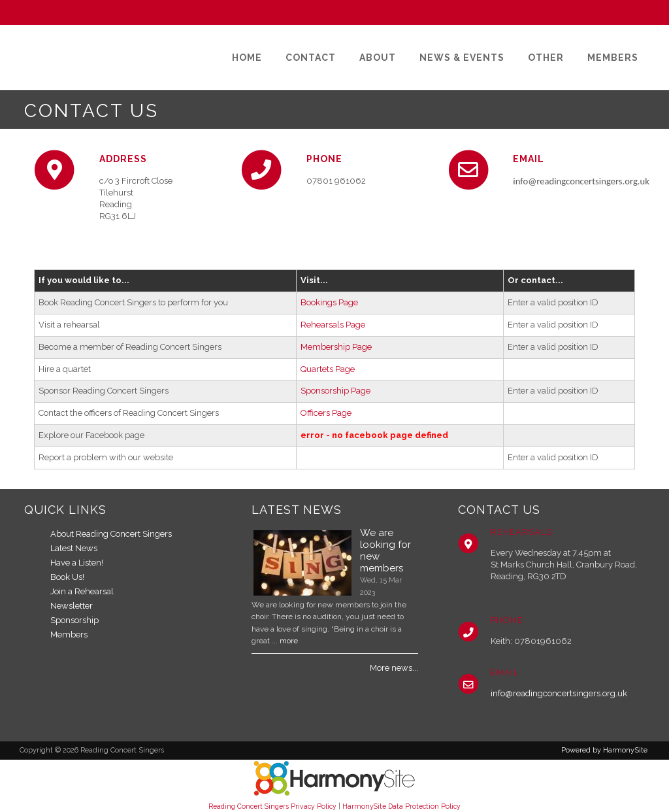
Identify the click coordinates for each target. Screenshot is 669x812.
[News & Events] (462, 58)
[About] (378, 58)
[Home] (247, 58)
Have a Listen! (77, 563)
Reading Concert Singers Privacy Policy (272, 806)
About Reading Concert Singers (111, 534)
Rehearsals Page (333, 325)
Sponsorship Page (335, 391)
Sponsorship (74, 620)
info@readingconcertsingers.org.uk (559, 693)
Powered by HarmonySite (604, 750)
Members (69, 634)
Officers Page (326, 413)
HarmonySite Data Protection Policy (401, 806)
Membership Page (336, 347)
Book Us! (67, 577)
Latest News (74, 548)
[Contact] (311, 58)
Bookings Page (329, 302)
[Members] (613, 58)
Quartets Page (328, 369)
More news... (394, 668)
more (289, 641)
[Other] (546, 58)
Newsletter (72, 606)
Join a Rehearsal (82, 591)
